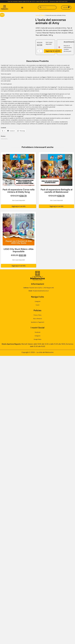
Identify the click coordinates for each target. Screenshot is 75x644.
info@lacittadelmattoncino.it (41, 291)
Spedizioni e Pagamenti (38, 322)
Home (37, 15)
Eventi (38, 305)
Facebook (38, 332)
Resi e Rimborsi (38, 319)
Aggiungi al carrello (53, 51)
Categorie (38, 301)
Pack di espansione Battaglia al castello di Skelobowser (57, 191)
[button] (22, 8)
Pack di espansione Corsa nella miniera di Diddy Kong (19, 191)
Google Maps (37, 339)
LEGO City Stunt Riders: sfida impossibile (19, 250)
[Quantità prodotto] (40, 51)
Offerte (42, 15)
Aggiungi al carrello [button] (19, 206)
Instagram (37, 336)
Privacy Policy (38, 315)
